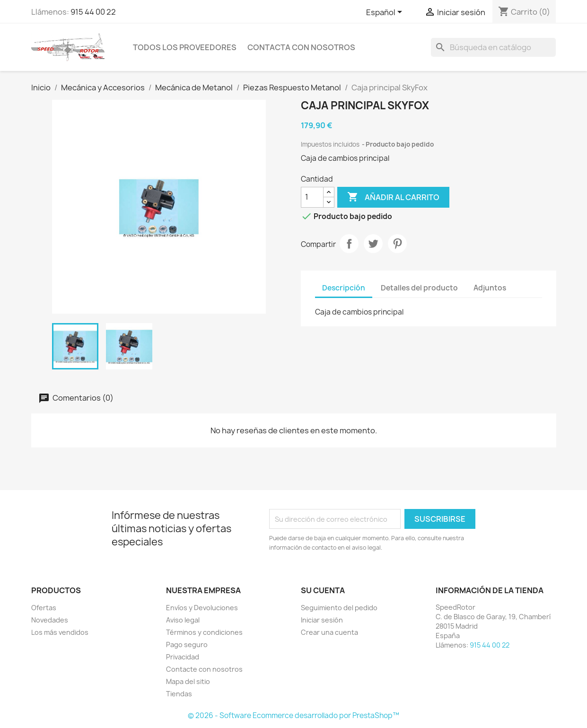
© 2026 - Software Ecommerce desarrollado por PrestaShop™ (293, 715)
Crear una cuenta (329, 632)
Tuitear (373, 244)
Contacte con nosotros (204, 669)
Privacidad (183, 657)
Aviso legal (183, 620)
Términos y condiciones (204, 632)
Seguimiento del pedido (339, 608)
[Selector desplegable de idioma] (386, 13)
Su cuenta (323, 590)
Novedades (50, 620)
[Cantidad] (312, 197)
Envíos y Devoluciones (202, 608)
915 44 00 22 (93, 12)
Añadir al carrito (393, 197)
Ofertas (44, 608)
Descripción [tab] (344, 288)
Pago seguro (187, 645)
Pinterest (397, 244)
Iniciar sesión (322, 620)
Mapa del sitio (188, 681)
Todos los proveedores (185, 47)
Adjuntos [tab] (490, 288)
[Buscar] (493, 47)
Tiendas (179, 694)
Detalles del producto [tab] (419, 288)
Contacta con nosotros (301, 47)
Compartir (349, 244)
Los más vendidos (60, 632)
